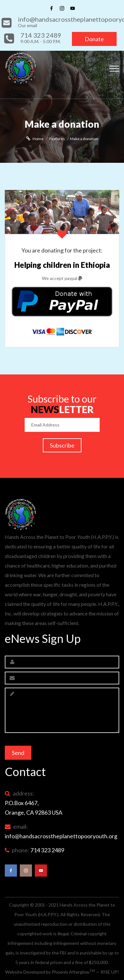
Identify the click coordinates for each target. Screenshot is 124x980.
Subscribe (62, 445)
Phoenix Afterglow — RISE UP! (85, 972)
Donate (94, 39)
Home (38, 139)
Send (18, 753)
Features (57, 139)
